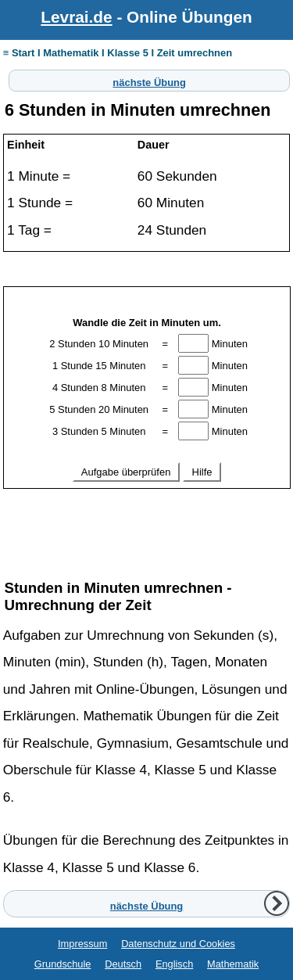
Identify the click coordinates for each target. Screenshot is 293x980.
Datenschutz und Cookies (178, 944)
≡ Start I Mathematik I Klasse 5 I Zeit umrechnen (118, 53)
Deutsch (123, 964)
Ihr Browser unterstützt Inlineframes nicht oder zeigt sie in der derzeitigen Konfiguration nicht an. (147, 422)
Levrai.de (76, 17)
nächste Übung (149, 81)
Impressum (82, 944)
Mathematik (233, 964)
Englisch (174, 964)
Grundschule (63, 964)
